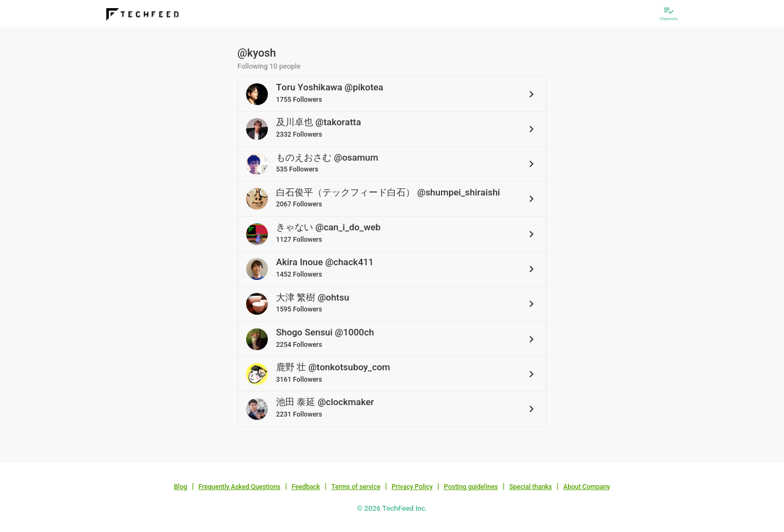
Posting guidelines (471, 487)
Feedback (306, 487)
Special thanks (531, 487)
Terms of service (356, 487)
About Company (586, 487)
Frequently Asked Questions (239, 487)
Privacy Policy (412, 487)
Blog (181, 487)
